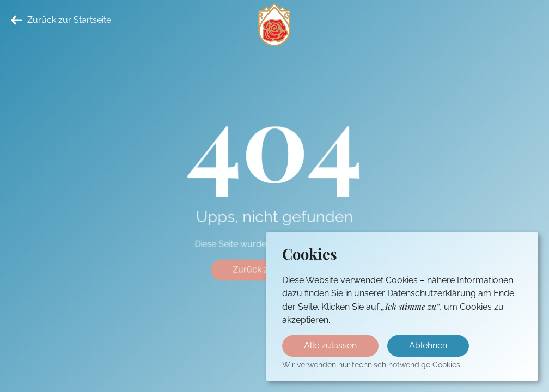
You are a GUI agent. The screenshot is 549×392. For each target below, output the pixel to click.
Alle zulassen (330, 345)
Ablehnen (428, 345)
